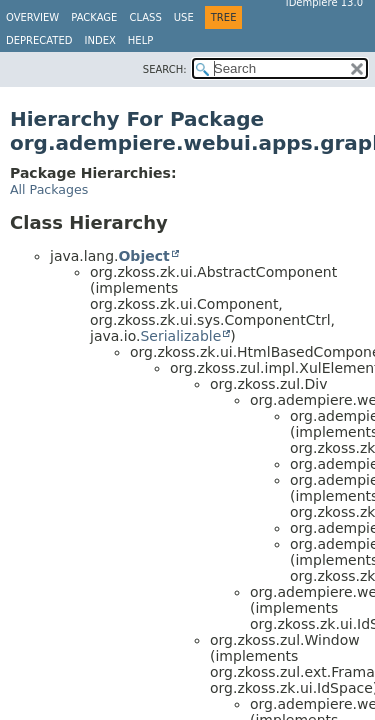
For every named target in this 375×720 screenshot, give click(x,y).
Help (140, 40)
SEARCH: (165, 69)
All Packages (49, 189)
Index (100, 40)
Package (94, 17)
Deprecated (39, 40)
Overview (32, 17)
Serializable (180, 336)
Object (143, 256)
